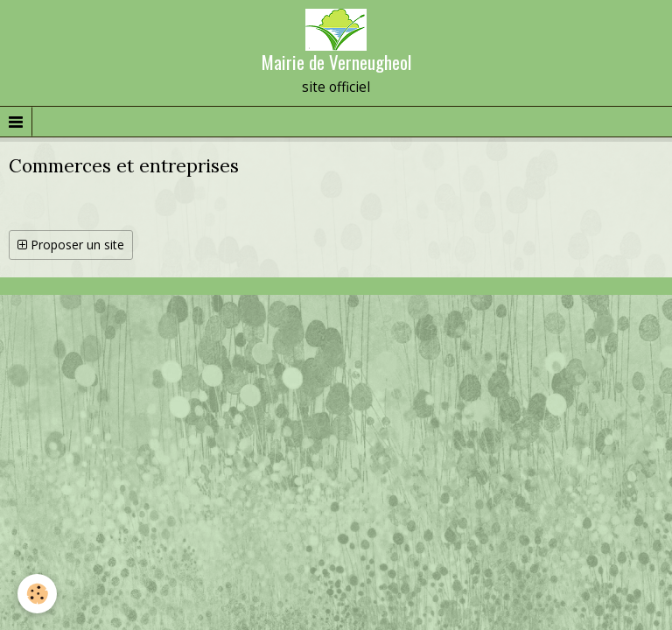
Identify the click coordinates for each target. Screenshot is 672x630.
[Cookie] (37, 594)
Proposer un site (71, 245)
